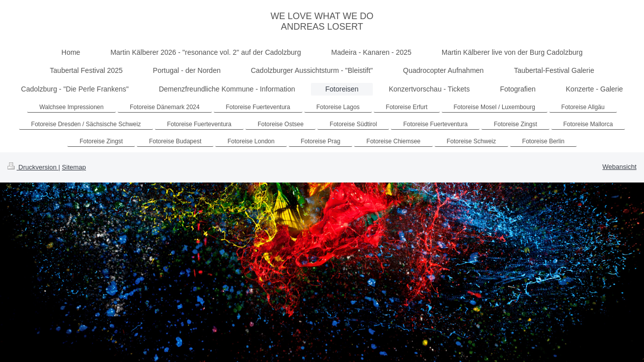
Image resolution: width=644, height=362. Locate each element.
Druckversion (33, 167)
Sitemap (74, 167)
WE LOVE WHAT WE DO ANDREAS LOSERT (322, 21)
